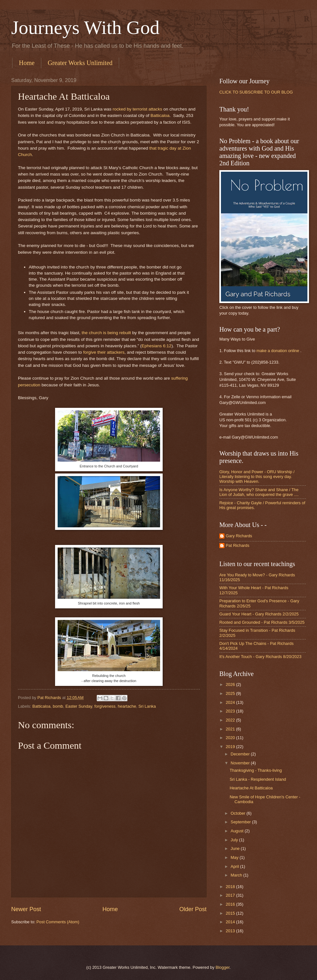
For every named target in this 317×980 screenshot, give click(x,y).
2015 (231, 913)
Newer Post (26, 909)
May (235, 857)
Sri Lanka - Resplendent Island (258, 779)
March (237, 875)
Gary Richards (239, 536)
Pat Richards (238, 545)
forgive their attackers (104, 352)
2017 (231, 895)
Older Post (193, 909)
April (235, 866)
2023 (231, 711)
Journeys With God (85, 28)
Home (27, 63)
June (236, 848)
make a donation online (278, 351)
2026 (231, 684)
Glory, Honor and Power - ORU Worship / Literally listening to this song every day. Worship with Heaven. (257, 477)
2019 (231, 747)
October (238, 813)
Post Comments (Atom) (58, 922)
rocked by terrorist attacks (138, 109)
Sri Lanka (147, 706)
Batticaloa (160, 115)
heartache (127, 706)
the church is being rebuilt (106, 333)
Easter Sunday (79, 706)
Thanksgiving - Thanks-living (256, 770)
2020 (231, 738)
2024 (231, 702)
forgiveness (105, 706)
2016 (231, 904)
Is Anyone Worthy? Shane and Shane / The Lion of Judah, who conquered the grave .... (259, 492)
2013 (231, 931)
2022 (231, 720)
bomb (58, 706)
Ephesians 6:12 (156, 346)
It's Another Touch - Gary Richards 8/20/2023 (260, 657)
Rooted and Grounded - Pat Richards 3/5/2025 (262, 622)
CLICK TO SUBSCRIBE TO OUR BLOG (256, 92)
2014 (231, 922)
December (241, 754)
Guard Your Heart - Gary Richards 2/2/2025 (259, 614)
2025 (231, 693)
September (241, 822)
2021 (231, 729)
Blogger (223, 967)
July (235, 840)
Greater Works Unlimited (80, 63)
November (241, 763)
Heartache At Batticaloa (251, 788)
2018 (231, 887)
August (238, 831)
